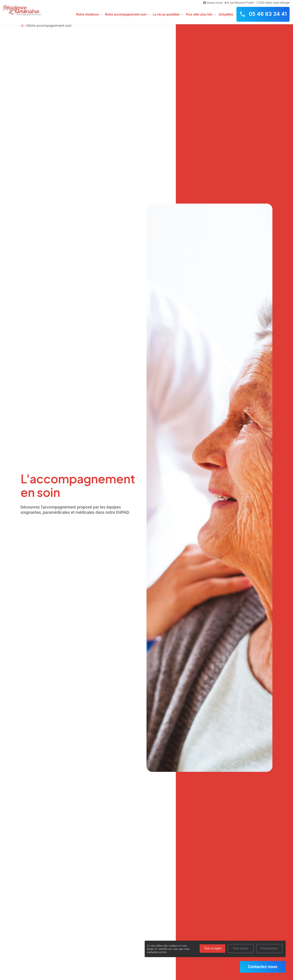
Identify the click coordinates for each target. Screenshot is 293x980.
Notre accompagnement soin (126, 14)
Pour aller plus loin (199, 14)
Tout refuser (241, 948)
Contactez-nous (263, 967)
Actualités (226, 14)
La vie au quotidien (166, 14)
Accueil (22, 26)
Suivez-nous (213, 3)
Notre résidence (88, 14)
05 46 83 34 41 (263, 14)
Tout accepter (213, 948)
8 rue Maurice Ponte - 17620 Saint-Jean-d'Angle (257, 3)
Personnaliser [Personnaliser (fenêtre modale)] (269, 948)
